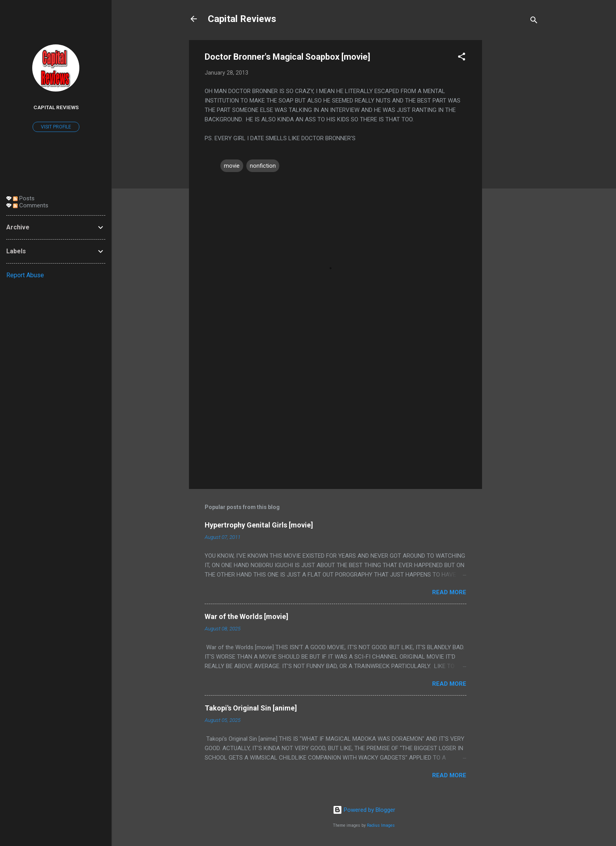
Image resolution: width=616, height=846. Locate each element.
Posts (24, 198)
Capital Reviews (242, 19)
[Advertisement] (513, 158)
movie (232, 166)
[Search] (534, 21)
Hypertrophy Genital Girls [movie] (259, 525)
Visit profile (56, 127)
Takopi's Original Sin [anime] (251, 708)
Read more (449, 592)
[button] (462, 58)
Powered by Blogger (364, 810)
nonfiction (263, 166)
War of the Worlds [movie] (247, 616)
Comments (31, 205)
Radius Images (381, 825)
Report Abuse (25, 275)
